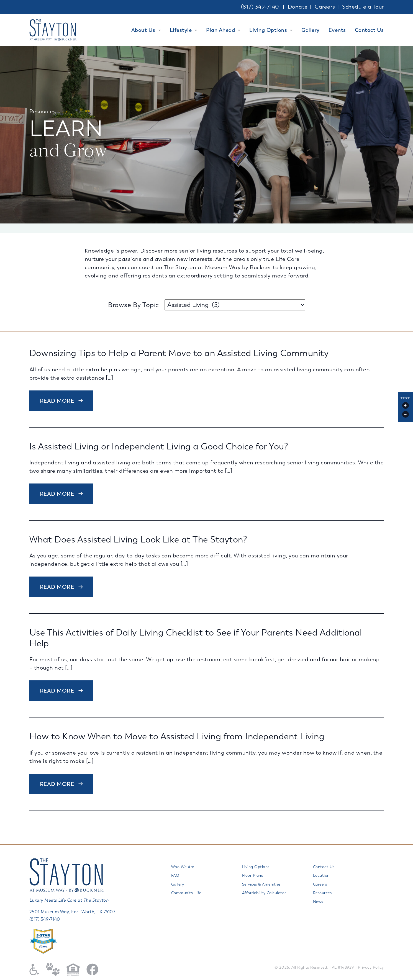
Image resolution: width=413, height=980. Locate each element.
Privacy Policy (371, 967)
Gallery (311, 30)
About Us (143, 30)
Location (321, 875)
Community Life (186, 893)
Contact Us (369, 30)
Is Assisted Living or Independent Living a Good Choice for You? (159, 447)
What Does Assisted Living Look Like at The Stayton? (138, 540)
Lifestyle (181, 30)
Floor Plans (253, 875)
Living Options (268, 30)
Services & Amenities (261, 884)
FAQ (175, 875)
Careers (325, 7)
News (318, 902)
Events (337, 30)
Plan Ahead (220, 30)
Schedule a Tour (363, 7)
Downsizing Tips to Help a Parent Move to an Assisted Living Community (179, 353)
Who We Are (183, 867)
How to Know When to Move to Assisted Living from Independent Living (177, 736)
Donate (298, 7)
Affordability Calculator (264, 893)
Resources (322, 893)
